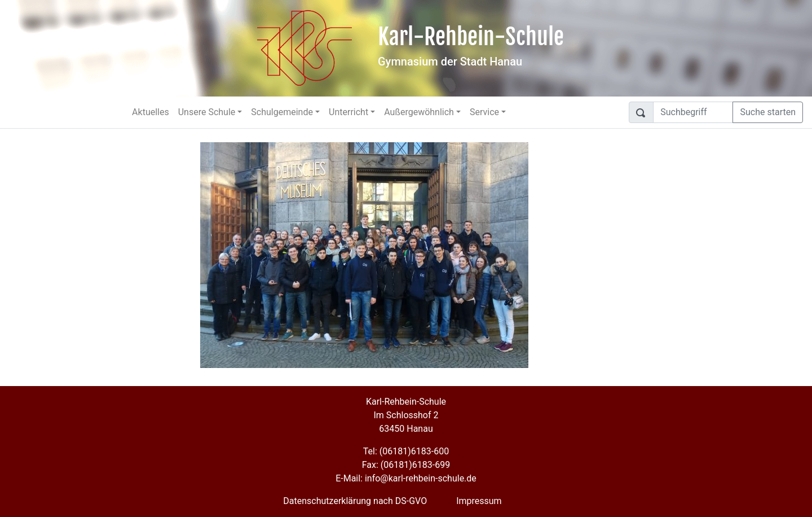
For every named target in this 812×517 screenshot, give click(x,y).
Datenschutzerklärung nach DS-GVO (355, 501)
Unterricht (348, 112)
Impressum (479, 501)
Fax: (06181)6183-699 (406, 465)
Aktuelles (151, 112)
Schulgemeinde (282, 112)
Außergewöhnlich (419, 112)
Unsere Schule (207, 112)
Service (484, 112)
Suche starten (768, 112)
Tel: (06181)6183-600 (406, 451)
